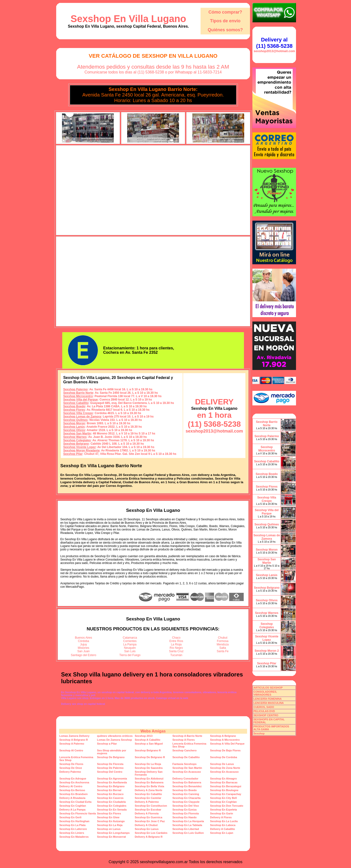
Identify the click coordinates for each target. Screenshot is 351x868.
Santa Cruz (176, 651)
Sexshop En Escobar (148, 810)
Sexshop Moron (74, 423)
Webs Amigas (153, 731)
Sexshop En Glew (108, 817)
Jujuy (84, 644)
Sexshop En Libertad (186, 829)
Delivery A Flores (221, 817)
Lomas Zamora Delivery (74, 736)
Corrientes (130, 641)
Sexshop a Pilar (107, 744)
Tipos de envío (225, 21)
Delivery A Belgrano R (149, 837)
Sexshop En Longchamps (113, 833)
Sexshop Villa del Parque (81, 400)
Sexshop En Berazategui (226, 786)
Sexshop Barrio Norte (78, 393)
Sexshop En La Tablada (187, 825)
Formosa (223, 641)
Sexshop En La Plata (72, 825)
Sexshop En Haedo (185, 817)
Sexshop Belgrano (76, 444)
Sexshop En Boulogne (224, 790)
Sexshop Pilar (73, 454)
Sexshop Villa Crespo (78, 413)
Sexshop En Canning (186, 794)
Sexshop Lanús (74, 427)
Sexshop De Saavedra (149, 768)
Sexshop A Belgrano (223, 736)
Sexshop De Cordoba (223, 757)
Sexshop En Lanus (147, 829)
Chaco (176, 638)
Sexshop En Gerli (70, 817)
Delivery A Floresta (147, 813)
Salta (223, 648)
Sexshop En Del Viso (186, 806)
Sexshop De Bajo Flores (225, 750)
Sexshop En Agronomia (112, 779)
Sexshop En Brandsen (74, 794)
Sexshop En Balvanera (149, 782)
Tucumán (176, 655)
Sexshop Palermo (75, 389)
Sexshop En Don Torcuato (227, 806)
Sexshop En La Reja (110, 825)
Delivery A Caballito (222, 829)
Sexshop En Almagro (223, 779)
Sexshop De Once (71, 768)
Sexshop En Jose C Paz (150, 821)
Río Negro (176, 648)
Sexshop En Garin (222, 813)
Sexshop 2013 (144, 736)
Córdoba (84, 641)
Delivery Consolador (185, 779)
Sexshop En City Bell (223, 798)
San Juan (83, 651)
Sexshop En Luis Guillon (188, 833)
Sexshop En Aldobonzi (149, 779)
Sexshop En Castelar (148, 798)
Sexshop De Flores (71, 764)
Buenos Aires (83, 638)
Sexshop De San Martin (187, 768)
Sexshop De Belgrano (111, 757)
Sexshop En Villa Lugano (128, 19)
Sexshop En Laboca (223, 825)
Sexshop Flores (74, 410)
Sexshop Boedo (74, 406)
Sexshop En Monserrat (112, 837)
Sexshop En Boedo (185, 790)
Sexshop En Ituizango (111, 821)
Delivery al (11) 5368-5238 (274, 43)
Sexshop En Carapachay (226, 794)
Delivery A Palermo (147, 802)
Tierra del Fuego (130, 655)
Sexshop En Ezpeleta (223, 810)
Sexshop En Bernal (109, 790)
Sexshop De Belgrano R (150, 757)
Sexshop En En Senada (112, 810)
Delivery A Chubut (146, 825)
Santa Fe (223, 651)
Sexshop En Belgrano (111, 786)
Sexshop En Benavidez (187, 786)
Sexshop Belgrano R (148, 750)
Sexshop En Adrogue (73, 779)
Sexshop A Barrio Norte (187, 736)
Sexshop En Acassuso (187, 772)
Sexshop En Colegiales (112, 806)
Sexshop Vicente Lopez (79, 447)
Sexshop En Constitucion (151, 806)
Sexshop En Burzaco (110, 794)
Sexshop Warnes (75, 437)
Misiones (83, 648)
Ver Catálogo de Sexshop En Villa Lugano (153, 56)
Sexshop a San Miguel (149, 744)
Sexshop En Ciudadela (112, 802)
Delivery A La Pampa (72, 810)
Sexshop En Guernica (148, 817)
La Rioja (176, 644)
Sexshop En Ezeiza (185, 810)
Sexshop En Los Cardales (151, 833)
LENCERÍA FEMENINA (267, 699)
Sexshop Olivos (74, 430)
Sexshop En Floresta (186, 813)
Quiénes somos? (225, 30)
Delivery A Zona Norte (148, 790)
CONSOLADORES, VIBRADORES (265, 693)
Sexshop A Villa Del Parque (227, 744)
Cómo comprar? (225, 12)
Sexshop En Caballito (148, 794)
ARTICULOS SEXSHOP (268, 688)
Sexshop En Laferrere (73, 829)
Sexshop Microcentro (78, 396)
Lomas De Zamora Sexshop (115, 740)
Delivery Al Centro (71, 786)
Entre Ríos (176, 641)
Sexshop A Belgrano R (74, 740)
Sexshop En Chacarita (187, 798)
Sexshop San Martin (77, 434)
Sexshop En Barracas (224, 782)
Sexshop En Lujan (222, 833)
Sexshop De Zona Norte (225, 768)
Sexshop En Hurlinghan (74, 821)
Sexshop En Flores (109, 813)
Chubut (223, 638)
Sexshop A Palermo (72, 744)
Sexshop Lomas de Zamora (82, 417)
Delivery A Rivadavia (72, 798)
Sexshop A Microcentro (225, 740)
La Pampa (130, 644)
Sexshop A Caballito (148, 740)
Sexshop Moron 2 (267, 651)
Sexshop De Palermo (110, 768)
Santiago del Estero (83, 655)
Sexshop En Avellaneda (112, 782)
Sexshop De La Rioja (148, 764)
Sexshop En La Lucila (224, 821)
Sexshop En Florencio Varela (78, 813)
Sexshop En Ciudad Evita (75, 802)
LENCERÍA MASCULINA (269, 703)
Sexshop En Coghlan (223, 802)
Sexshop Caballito (76, 403)
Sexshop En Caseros (110, 798)
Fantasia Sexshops (185, 764)
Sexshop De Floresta (110, 764)
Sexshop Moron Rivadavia (81, 450)
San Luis (130, 651)
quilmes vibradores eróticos (115, 736)
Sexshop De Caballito (186, 757)
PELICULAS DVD (264, 711)
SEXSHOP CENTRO (266, 715)
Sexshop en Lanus (109, 829)
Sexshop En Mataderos (74, 837)
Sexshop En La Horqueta (188, 821)
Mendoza (223, 644)
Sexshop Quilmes (75, 420)
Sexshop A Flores (184, 740)
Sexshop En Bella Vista (149, 786)
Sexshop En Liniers (72, 833)
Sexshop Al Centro (71, 750)
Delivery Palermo (70, 772)
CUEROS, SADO (264, 707)
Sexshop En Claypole (186, 802)
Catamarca (130, 638)
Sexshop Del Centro (110, 772)
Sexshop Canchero (185, 750)
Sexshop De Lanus (222, 764)
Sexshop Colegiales (77, 440)
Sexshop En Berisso (72, 790)
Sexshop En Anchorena (74, 782)
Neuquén (130, 648)
